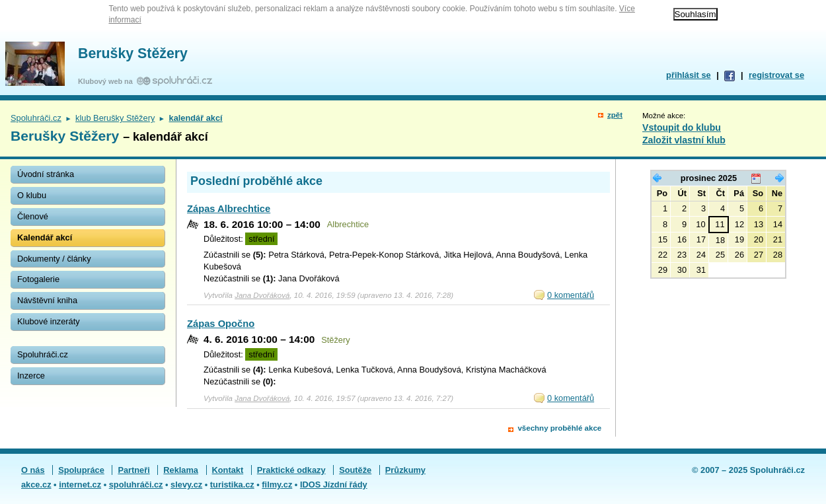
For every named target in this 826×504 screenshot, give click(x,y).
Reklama (181, 470)
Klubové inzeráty (49, 321)
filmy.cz (277, 485)
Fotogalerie (38, 279)
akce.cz (36, 485)
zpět (615, 115)
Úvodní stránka (46, 174)
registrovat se (776, 75)
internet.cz (80, 485)
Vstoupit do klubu (682, 127)
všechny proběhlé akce (559, 428)
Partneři (133, 470)
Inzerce (31, 376)
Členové (33, 216)
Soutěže (355, 470)
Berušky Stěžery (133, 54)
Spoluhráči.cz (36, 118)
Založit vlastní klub (684, 140)
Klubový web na (107, 81)
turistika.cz (232, 485)
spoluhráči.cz (136, 485)
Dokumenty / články (54, 259)
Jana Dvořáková (262, 295)
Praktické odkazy (291, 470)
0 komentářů (571, 295)
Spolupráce (81, 470)
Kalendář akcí (45, 237)
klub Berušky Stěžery (115, 118)
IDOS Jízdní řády (334, 485)
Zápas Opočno (221, 324)
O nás (33, 470)
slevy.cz (186, 485)
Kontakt (228, 470)
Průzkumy (405, 470)
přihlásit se (689, 75)
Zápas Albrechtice (229, 209)
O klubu (32, 195)
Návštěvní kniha (47, 300)
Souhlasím (695, 14)
